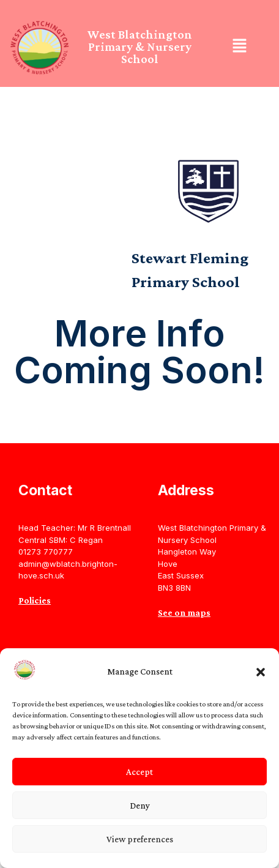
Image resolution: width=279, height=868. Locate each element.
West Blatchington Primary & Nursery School (139, 47)
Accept (139, 772)
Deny (140, 806)
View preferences (140, 839)
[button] (261, 672)
